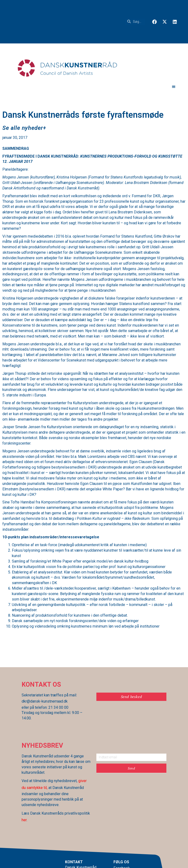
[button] (174, 87)
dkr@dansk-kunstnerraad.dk (45, 701)
